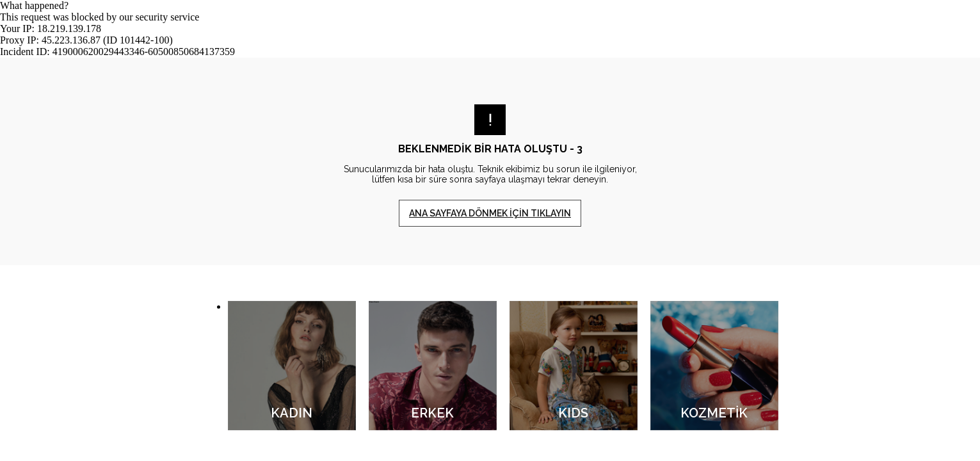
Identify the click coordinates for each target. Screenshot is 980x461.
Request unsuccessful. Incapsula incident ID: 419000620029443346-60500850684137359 (490, 230)
